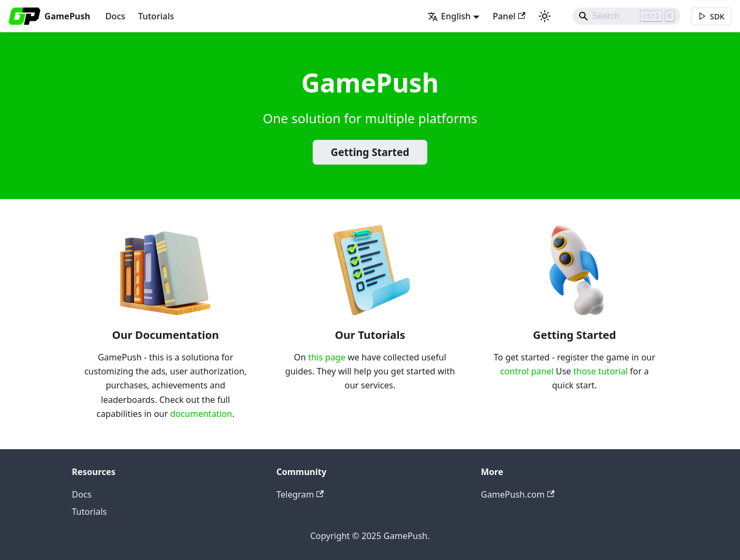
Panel (509, 16)
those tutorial (600, 371)
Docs (115, 16)
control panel (527, 371)
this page (326, 357)
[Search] (626, 16)
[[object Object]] (711, 16)
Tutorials (156, 16)
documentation (201, 414)
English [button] (449, 16)
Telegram (300, 494)
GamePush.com (518, 494)
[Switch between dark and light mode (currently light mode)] (545, 16)
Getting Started (370, 152)
